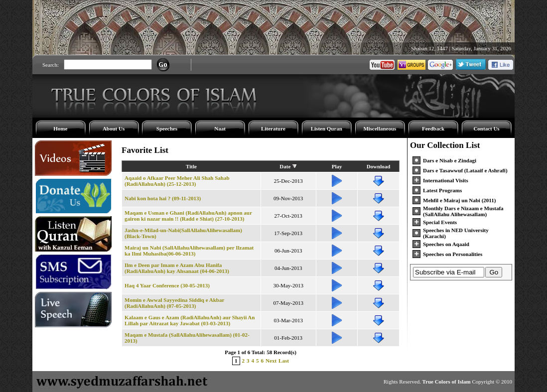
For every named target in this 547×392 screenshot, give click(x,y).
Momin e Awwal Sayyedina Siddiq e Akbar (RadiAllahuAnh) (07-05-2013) (174, 303)
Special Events (440, 222)
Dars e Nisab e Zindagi (450, 160)
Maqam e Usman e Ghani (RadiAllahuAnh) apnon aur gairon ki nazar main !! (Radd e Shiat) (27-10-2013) (188, 216)
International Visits (446, 180)
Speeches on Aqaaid (446, 244)
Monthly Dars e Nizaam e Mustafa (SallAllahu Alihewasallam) (463, 211)
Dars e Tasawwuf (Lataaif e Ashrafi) (465, 170)
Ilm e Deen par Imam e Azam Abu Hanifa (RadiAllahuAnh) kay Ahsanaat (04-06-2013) (177, 268)
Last (284, 361)
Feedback (433, 129)
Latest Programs (442, 190)
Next (271, 361)
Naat (220, 129)
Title (191, 166)
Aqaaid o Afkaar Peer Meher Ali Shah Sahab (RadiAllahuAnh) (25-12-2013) (177, 181)
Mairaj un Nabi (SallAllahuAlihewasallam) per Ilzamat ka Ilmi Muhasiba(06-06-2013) (189, 251)
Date (285, 166)
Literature (273, 129)
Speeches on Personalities (453, 254)
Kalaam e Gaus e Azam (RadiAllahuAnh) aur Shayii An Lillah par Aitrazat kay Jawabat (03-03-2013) (190, 320)
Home (60, 129)
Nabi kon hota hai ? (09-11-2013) (163, 198)
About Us (114, 129)
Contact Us (486, 129)
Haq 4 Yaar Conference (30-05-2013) (167, 285)
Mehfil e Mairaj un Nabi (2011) (459, 200)
